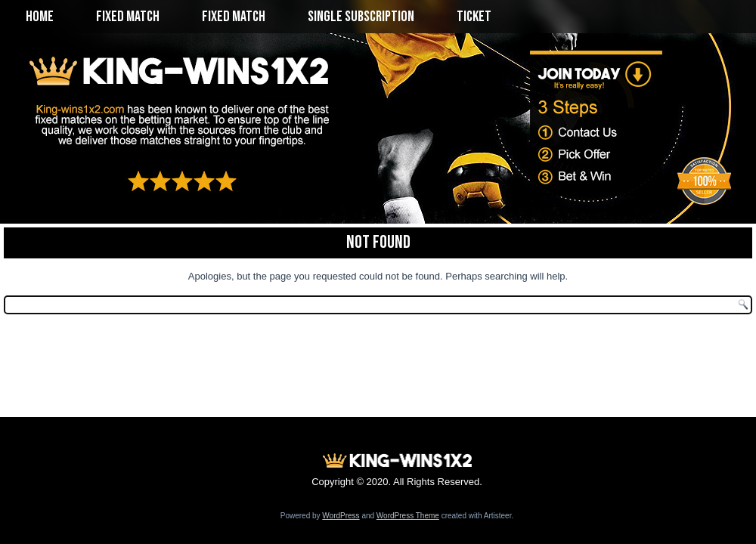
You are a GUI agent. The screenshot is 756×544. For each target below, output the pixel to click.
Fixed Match (128, 17)
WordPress (341, 516)
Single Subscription (361, 17)
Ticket (474, 17)
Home (40, 17)
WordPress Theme (408, 516)
